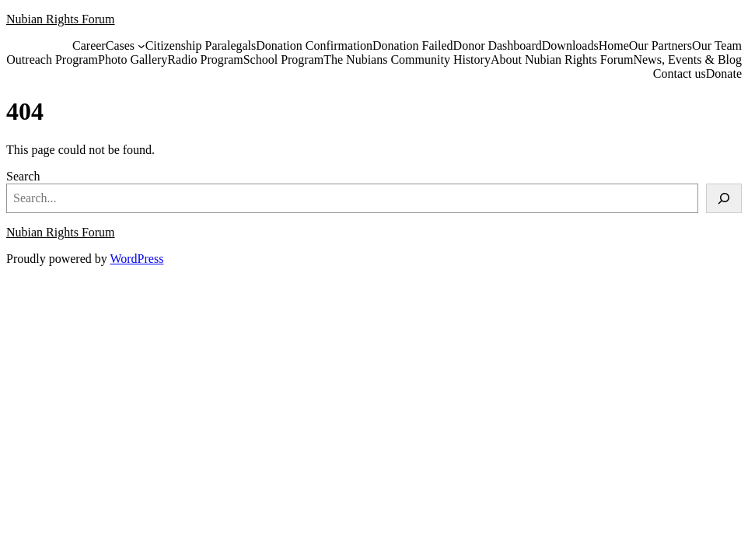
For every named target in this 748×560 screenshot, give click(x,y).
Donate (724, 73)
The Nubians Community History (407, 59)
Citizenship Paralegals (201, 45)
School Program (284, 59)
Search (23, 176)
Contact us (680, 73)
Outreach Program (52, 59)
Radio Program (205, 59)
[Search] (724, 198)
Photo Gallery (133, 59)
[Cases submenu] (142, 46)
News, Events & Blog (687, 59)
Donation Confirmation (314, 45)
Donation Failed (413, 45)
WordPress (136, 259)
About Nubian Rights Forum (562, 59)
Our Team (717, 45)
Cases (120, 45)
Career (89, 45)
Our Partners (661, 45)
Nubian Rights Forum (61, 19)
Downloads (570, 45)
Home (614, 45)
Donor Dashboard (498, 45)
